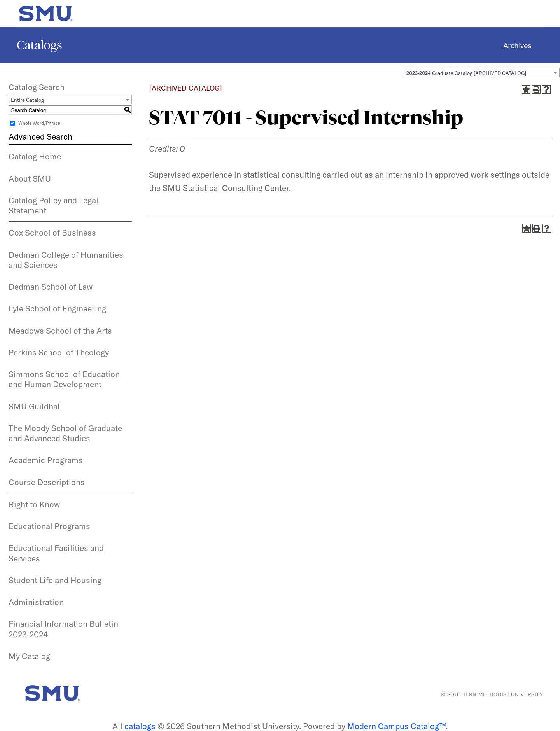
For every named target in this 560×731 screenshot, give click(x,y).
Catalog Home (35, 156)
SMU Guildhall (35, 406)
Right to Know (34, 504)
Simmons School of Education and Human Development (64, 379)
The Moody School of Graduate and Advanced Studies (65, 433)
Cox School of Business (52, 233)
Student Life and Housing (55, 580)
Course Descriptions (47, 482)
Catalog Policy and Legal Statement (53, 205)
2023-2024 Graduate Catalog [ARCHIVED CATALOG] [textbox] (466, 73)
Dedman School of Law (51, 287)
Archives (517, 45)
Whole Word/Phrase (39, 123)
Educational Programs (49, 526)
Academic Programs (46, 460)
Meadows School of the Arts (60, 331)
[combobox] (482, 73)
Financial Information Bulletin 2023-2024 (63, 629)
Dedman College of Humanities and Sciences (66, 260)
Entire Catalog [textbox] (27, 100)
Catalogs (39, 45)
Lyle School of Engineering (57, 308)
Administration (36, 602)
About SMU (30, 178)
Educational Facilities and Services (56, 553)
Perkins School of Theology (59, 352)
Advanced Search (40, 136)
